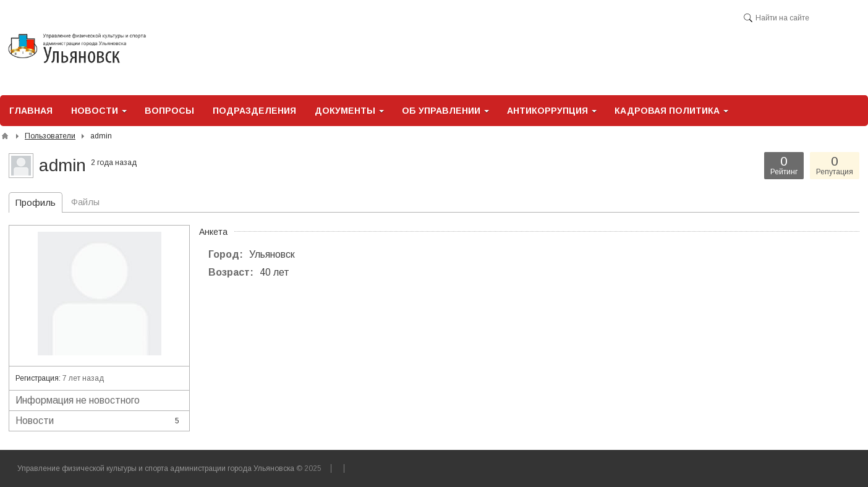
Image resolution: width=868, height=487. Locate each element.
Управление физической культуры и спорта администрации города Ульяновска (156, 468)
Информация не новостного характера (99, 403)
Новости (99, 421)
